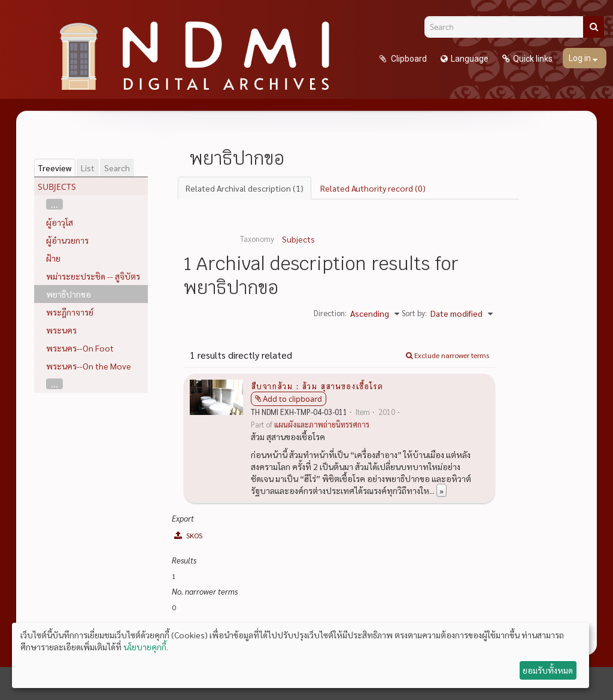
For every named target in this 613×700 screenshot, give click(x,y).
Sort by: (414, 313)
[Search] (508, 27)
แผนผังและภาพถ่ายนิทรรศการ (322, 425)
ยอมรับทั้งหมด (548, 670)
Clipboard (408, 59)
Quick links (533, 59)
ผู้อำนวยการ (67, 240)
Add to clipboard (292, 399)
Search (117, 168)
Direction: (330, 313)
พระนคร (61, 330)
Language (470, 59)
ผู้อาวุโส (60, 222)
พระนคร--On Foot (80, 348)
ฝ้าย (53, 258)
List (88, 168)
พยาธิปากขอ (69, 294)
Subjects (298, 239)
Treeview (55, 168)
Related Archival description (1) (245, 188)
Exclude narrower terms (447, 355)
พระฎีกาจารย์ (70, 312)
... (54, 204)
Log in (581, 58)
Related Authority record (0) (373, 188)
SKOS (188, 535)
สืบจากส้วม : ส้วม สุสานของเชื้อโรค (317, 386)
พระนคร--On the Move (89, 366)
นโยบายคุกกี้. (146, 647)
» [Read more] (441, 490)
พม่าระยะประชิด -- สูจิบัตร (93, 276)
